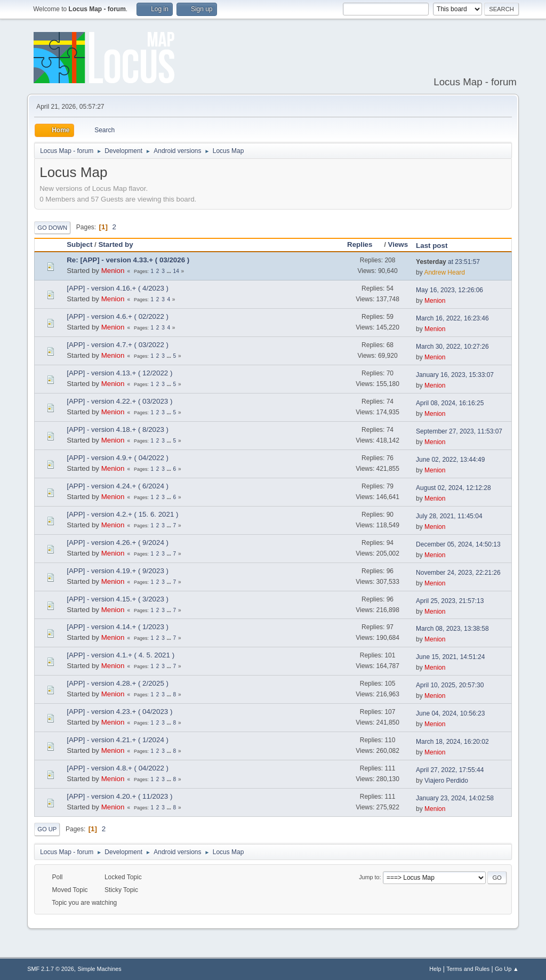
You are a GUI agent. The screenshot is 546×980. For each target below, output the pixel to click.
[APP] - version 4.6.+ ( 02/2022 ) (118, 316)
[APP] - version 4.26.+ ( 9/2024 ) (118, 543)
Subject (79, 244)
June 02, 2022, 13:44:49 (450, 460)
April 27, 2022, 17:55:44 (450, 770)
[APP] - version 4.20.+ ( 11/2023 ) (119, 796)
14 (176, 271)
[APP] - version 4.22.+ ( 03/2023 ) (119, 401)
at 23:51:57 (448, 262)
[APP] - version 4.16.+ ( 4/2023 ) (118, 288)
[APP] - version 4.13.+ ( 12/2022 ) (119, 373)
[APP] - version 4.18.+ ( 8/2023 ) (118, 429)
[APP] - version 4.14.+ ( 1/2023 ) (118, 627)
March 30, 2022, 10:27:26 (452, 347)
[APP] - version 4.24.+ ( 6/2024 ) (118, 486)
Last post (432, 246)
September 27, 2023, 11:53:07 (459, 431)
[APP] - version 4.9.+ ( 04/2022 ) (118, 458)
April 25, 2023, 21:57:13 (450, 601)
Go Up (47, 829)
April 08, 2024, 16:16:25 (450, 403)
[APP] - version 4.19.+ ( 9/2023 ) (118, 571)
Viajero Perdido (446, 781)
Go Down (52, 228)
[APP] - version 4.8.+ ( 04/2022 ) (118, 768)
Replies (364, 244)
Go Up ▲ (507, 969)
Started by (115, 244)
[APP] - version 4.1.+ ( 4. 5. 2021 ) (121, 655)
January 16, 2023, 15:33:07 (455, 375)
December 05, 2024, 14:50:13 (458, 544)
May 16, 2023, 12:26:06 (449, 290)
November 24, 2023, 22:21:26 (458, 573)
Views (398, 244)
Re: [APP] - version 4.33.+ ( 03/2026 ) (128, 260)
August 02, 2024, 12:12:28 (453, 488)
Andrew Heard (444, 272)
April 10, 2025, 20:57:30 (450, 685)
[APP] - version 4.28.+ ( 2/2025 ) (118, 683)
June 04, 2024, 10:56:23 (450, 713)
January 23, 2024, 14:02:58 (455, 798)
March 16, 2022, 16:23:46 (452, 318)
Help (435, 969)
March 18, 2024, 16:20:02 (452, 742)
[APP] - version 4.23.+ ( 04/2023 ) (119, 712)
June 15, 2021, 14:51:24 (450, 657)
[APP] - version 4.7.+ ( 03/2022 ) (118, 345)
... (169, 271)
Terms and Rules (468, 969)
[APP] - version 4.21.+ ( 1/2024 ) (118, 740)
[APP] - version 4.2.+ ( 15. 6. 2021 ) (122, 514)
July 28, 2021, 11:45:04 (449, 516)
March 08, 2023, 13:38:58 (452, 629)
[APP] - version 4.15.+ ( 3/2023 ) (118, 599)
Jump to (369, 877)
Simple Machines (100, 969)
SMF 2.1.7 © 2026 (51, 969)
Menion (113, 271)
